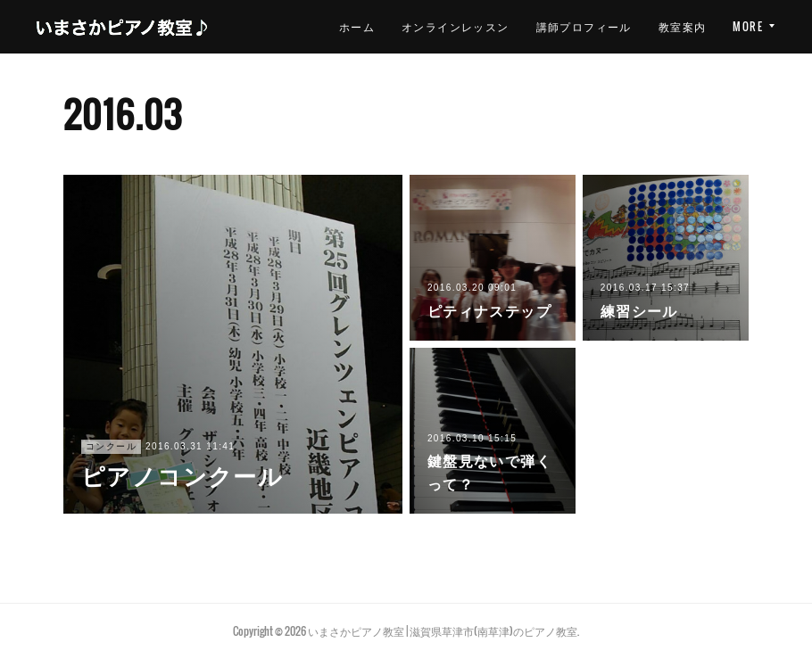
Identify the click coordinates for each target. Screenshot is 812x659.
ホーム (357, 26)
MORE (748, 26)
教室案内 (683, 26)
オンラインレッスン (456, 26)
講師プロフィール (584, 26)
